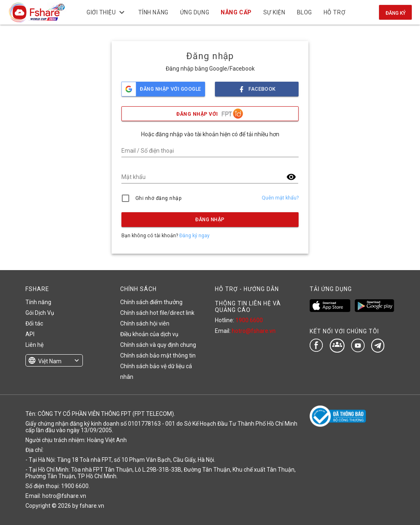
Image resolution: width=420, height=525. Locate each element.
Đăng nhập (210, 220)
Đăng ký (396, 13)
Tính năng (38, 302)
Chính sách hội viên (145, 323)
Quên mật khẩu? (280, 198)
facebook (257, 87)
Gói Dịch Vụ (40, 313)
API (30, 334)
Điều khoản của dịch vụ (149, 334)
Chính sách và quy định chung (158, 345)
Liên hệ (34, 345)
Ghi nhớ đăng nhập (159, 198)
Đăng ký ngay (194, 236)
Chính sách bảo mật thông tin (158, 355)
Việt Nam (50, 361)
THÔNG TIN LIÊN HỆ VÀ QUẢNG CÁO (248, 307)
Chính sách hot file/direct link (157, 313)
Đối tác (34, 323)
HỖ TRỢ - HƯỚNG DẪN (247, 289)
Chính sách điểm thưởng (151, 302)
